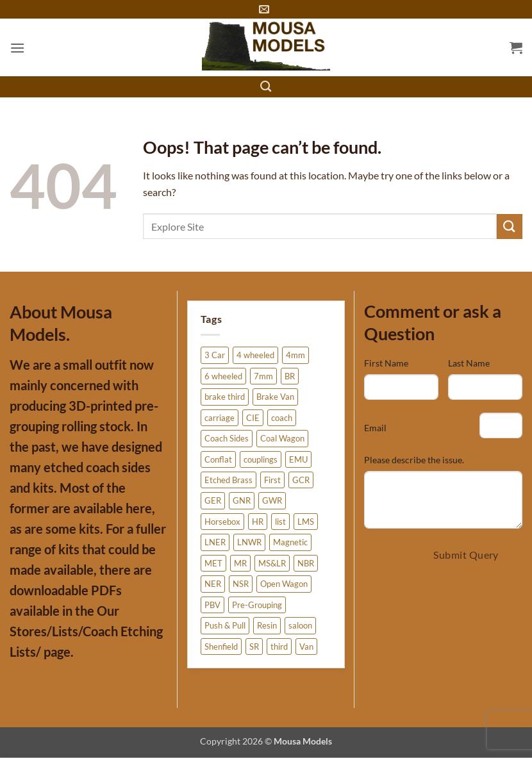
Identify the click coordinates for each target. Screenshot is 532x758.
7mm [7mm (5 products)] (263, 376)
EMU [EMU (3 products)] (298, 459)
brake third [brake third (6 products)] (225, 397)
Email (375, 428)
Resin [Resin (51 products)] (267, 625)
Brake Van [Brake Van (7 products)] (275, 397)
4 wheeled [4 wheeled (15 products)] (255, 355)
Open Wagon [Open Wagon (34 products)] (284, 584)
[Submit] (510, 227)
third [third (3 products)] (279, 647)
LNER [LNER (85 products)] (215, 542)
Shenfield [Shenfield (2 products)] (221, 647)
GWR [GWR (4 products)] (272, 500)
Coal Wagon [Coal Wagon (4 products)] (282, 438)
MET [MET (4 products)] (213, 563)
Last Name (469, 363)
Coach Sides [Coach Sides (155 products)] (227, 438)
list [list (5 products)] (280, 522)
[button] (17, 48)
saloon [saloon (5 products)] (300, 625)
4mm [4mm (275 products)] (295, 355)
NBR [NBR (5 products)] (306, 563)
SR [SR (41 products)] (254, 647)
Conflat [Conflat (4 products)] (218, 459)
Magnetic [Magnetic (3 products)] (290, 542)
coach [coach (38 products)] (282, 418)
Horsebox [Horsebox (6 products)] (222, 522)
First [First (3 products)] (272, 480)
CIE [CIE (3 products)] (253, 418)
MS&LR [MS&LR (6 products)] (272, 563)
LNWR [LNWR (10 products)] (249, 542)
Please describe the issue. (414, 460)
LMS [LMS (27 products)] (306, 522)
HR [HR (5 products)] (258, 522)
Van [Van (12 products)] (306, 647)
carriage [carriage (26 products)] (220, 418)
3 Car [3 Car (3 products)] (215, 355)
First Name (386, 363)
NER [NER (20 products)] (213, 584)
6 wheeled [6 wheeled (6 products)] (223, 376)
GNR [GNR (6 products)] (242, 500)
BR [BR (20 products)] (290, 376)
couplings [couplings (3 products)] (261, 459)
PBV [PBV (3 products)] (212, 605)
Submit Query (466, 555)
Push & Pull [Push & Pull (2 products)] (225, 625)
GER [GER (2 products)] (213, 500)
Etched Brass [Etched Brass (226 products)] (229, 480)
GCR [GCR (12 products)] (301, 480)
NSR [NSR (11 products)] (241, 584)
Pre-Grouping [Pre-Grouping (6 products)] (257, 605)
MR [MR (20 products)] (240, 563)
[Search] (266, 87)
